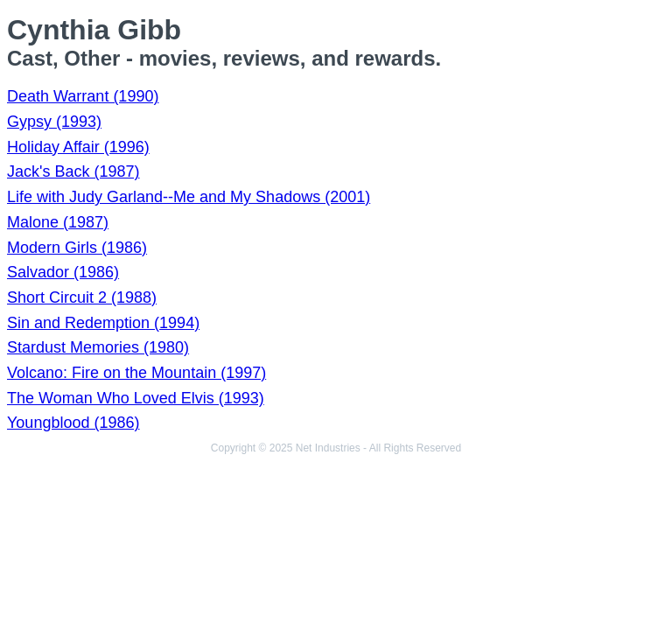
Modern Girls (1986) (77, 248)
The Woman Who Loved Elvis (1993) (136, 398)
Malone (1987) (58, 222)
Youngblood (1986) (73, 423)
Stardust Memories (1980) (98, 347)
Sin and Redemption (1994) (103, 323)
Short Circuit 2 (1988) (82, 297)
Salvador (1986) (63, 272)
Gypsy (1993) (54, 122)
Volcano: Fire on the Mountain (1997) (136, 373)
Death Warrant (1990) (83, 96)
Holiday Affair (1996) (78, 147)
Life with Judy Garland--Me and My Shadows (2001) (189, 197)
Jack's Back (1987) (73, 171)
